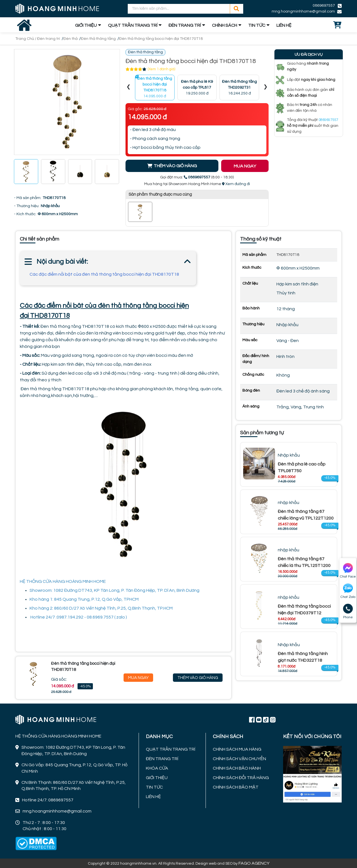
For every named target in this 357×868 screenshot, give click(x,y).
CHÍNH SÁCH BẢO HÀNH (237, 768)
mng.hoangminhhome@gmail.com (303, 11)
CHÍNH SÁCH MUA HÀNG (237, 749)
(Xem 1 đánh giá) (161, 69)
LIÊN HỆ (284, 25)
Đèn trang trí (49, 39)
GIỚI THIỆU (86, 25)
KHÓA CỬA (157, 768)
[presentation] (129, 88)
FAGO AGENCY (254, 863)
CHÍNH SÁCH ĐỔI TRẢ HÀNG (241, 778)
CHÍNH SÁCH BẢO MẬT (236, 787)
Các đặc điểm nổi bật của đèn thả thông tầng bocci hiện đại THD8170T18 (104, 274)
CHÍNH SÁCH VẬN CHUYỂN (239, 759)
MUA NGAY (245, 166)
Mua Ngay (138, 678)
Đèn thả (70, 39)
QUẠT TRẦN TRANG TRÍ (133, 25)
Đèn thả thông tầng (98, 39)
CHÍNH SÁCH (225, 25)
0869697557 (324, 6)
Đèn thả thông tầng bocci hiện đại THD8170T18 (161, 39)
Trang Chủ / (26, 39)
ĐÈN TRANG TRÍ (185, 25)
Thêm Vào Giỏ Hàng (198, 678)
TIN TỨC (257, 25)
